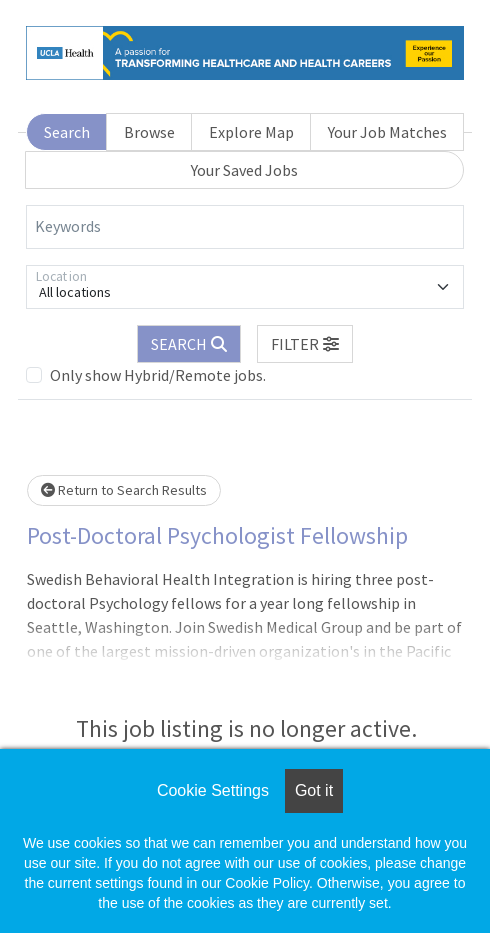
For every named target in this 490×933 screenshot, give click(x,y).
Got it (314, 790)
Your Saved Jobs (244, 170)
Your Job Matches (387, 132)
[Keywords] (245, 227)
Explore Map (251, 132)
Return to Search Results (124, 490)
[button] (305, 344)
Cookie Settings (213, 790)
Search (67, 132)
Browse (149, 132)
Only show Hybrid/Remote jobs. (158, 375)
